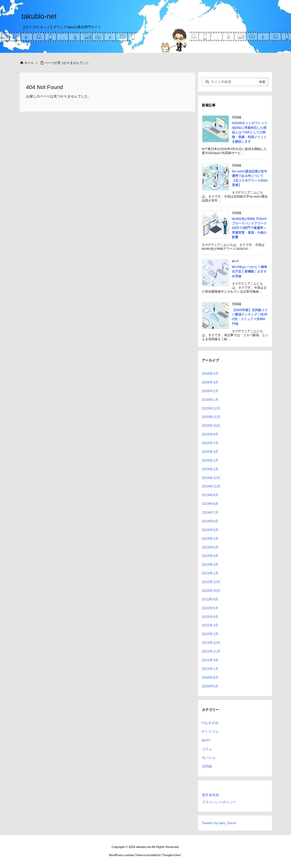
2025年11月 (211, 417)
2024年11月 (211, 486)
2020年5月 (210, 686)
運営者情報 (210, 795)
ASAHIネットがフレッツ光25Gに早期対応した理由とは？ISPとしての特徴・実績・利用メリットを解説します (250, 132)
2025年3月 (210, 452)
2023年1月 (210, 573)
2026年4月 (210, 374)
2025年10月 (211, 426)
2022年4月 (210, 617)
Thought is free (171, 855)
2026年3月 (210, 382)
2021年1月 (210, 669)
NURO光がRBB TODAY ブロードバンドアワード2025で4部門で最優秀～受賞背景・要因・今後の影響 (249, 228)
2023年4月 (210, 556)
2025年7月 (210, 443)
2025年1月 (210, 469)
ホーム (29, 63)
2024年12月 (211, 478)
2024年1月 (210, 539)
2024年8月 (210, 504)
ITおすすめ (210, 723)
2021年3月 (210, 660)
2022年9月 (210, 599)
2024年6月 (210, 521)
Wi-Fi (206, 740)
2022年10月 (211, 591)
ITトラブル (210, 732)
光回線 (207, 766)
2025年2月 (210, 460)
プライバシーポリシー (219, 802)
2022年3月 (210, 625)
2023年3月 (210, 564)
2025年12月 (211, 408)
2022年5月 (210, 608)
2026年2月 (210, 391)
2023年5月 (210, 547)
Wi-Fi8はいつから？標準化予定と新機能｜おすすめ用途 (249, 272)
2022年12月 (211, 582)
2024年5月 (210, 530)
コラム (207, 749)
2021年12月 (211, 643)
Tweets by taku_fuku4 (219, 823)
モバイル (209, 758)
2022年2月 (210, 634)
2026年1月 (210, 400)
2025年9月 (210, 434)
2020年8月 (210, 677)
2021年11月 (211, 651)
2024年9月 (210, 495)
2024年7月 (210, 512)
